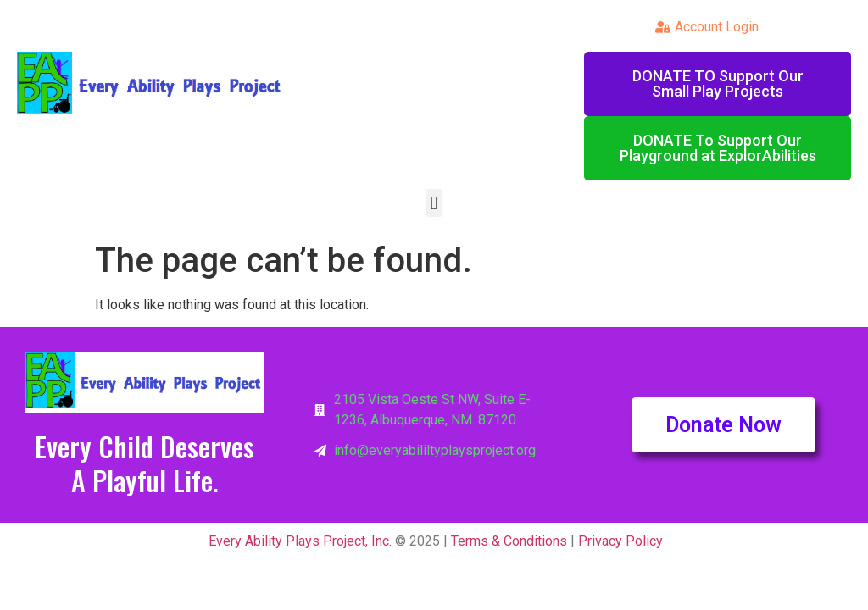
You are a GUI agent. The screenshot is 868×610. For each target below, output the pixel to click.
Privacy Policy (620, 541)
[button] (434, 203)
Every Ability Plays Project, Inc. (298, 541)
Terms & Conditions (509, 541)
